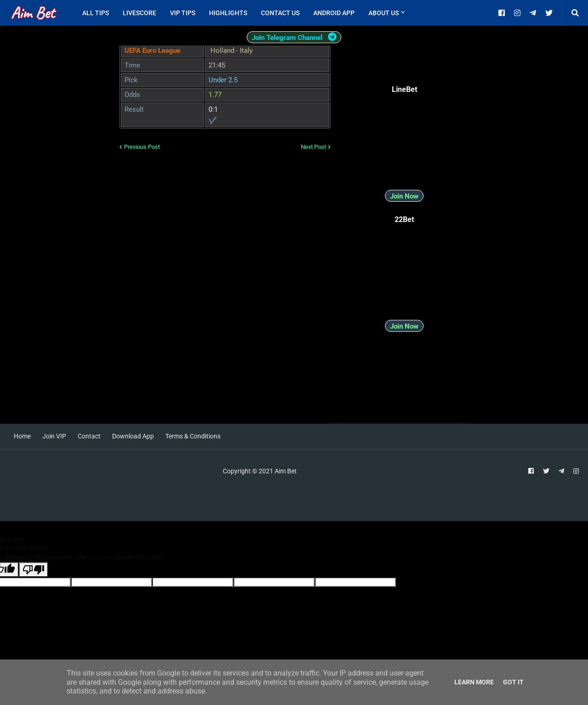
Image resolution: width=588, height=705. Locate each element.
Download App (133, 436)
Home (22, 436)
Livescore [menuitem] (139, 13)
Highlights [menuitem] (228, 13)
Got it (513, 682)
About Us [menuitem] (384, 13)
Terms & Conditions (193, 436)
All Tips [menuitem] (96, 13)
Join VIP (54, 436)
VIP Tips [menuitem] (183, 13)
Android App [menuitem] (334, 13)
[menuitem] (418, 13)
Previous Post (142, 147)
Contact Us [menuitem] (280, 13)
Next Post (314, 147)
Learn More (474, 682)
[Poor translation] (34, 570)
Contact (89, 436)
